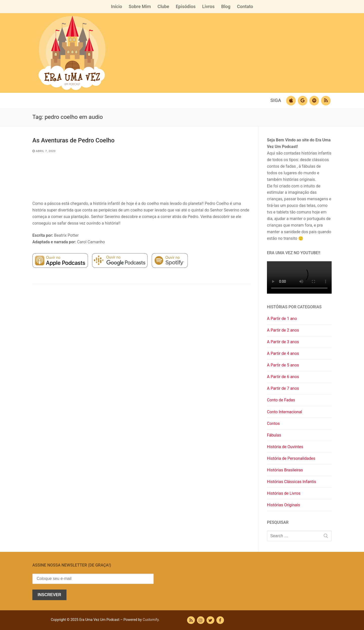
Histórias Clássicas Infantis (291, 482)
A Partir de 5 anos (283, 365)
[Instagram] (201, 620)
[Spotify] (314, 101)
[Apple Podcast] (291, 101)
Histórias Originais (283, 505)
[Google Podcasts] (303, 101)
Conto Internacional (285, 412)
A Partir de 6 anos (283, 377)
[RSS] (326, 101)
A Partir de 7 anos (283, 388)
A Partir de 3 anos (283, 342)
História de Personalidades (291, 458)
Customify (151, 620)
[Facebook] (220, 620)
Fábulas (274, 435)
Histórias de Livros (284, 493)
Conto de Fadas (281, 400)
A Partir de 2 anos (283, 330)
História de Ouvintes (285, 447)
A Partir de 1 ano (282, 319)
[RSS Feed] (191, 620)
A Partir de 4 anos (283, 353)
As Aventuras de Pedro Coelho (73, 140)
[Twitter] (210, 620)
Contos (273, 423)
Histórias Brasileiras (285, 470)
